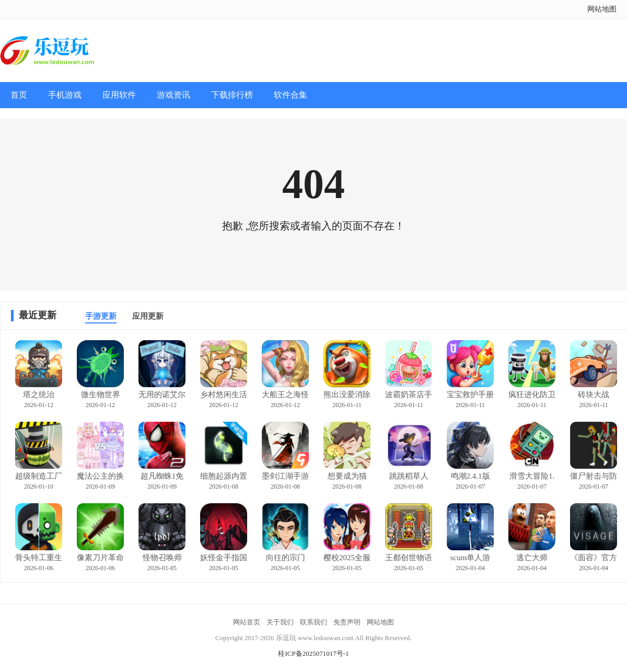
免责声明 (347, 622)
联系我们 (313, 622)
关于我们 (280, 622)
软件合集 (291, 95)
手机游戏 (65, 95)
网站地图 (602, 9)
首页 (19, 95)
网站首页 (247, 622)
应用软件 (119, 95)
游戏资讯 (173, 95)
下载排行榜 (232, 95)
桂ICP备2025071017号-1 (313, 653)
